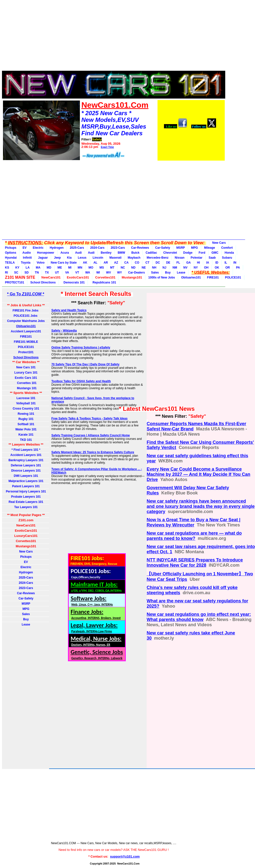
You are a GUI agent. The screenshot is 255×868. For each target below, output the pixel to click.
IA (208, 263)
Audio (27, 253)
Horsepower (46, 253)
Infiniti (27, 258)
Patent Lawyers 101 (26, 486)
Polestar (197, 258)
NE (144, 268)
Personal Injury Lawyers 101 (26, 491)
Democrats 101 (73, 282)
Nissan (179, 258)
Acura (65, 253)
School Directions (43, 282)
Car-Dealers (137, 273)
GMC (215, 253)
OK (217, 268)
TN (37, 273)
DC (158, 263)
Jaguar (43, 258)
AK (85, 263)
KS (7, 268)
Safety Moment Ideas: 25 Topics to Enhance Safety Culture (93, 452)
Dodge (188, 253)
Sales (155, 273)
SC (16, 273)
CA (126, 263)
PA (238, 268)
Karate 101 (26, 435)
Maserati (115, 258)
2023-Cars (118, 248)
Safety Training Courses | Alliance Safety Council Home (91, 435)
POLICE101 (233, 278)
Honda (229, 253)
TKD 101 (26, 440)
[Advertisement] (114, 37)
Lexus (82, 258)
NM (175, 268)
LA (28, 268)
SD (27, 273)
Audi (79, 253)
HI (198, 263)
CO (137, 263)
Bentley (106, 253)
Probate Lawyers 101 (26, 497)
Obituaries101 (191, 278)
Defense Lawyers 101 (26, 465)
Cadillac (151, 253)
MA (38, 268)
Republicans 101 (103, 282)
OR (227, 268)
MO (91, 268)
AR (106, 263)
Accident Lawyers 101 (26, 455)
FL (178, 263)
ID (217, 263)
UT (57, 273)
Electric (38, 248)
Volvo (41, 263)
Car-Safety (163, 248)
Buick (135, 253)
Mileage (210, 248)
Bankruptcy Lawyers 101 (26, 460)
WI (98, 273)
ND (133, 268)
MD (49, 268)
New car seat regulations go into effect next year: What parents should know (199, 617)
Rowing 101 (26, 414)
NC (123, 268)
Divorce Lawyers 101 (26, 471)
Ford (202, 253)
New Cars (219, 243)
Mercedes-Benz (158, 258)
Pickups (11, 248)
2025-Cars (77, 248)
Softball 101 (26, 424)
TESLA (10, 263)
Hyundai (11, 258)
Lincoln (98, 258)
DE (168, 263)
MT (112, 268)
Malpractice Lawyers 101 (26, 481)
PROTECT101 (15, 282)
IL (226, 263)
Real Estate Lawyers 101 (26, 502)
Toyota (26, 263)
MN (80, 268)
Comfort (227, 248)
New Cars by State (64, 263)
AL (96, 263)
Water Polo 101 (26, 429)
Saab (212, 258)
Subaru (227, 258)
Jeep (57, 258)
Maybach (134, 258)
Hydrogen (57, 248)
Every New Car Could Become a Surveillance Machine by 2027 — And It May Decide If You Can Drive (198, 474)
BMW (121, 253)
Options (11, 253)
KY (17, 268)
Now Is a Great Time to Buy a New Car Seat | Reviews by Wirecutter (193, 522)
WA (88, 273)
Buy (168, 273)
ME (60, 268)
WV (109, 273)
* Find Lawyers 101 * (26, 450)
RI (6, 273)
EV (25, 248)
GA (189, 263)
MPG (194, 248)
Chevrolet (170, 253)
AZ (116, 263)
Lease (181, 273)
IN (235, 263)
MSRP (181, 248)
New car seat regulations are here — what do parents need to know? (194, 536)
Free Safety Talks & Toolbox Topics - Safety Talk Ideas (89, 418)
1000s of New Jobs (162, 278)
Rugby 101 (26, 419)
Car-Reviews (140, 248)
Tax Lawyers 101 (26, 507)
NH (154, 268)
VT (77, 273)
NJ (164, 268)
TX (47, 273)
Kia (69, 258)
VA (67, 273)
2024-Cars (97, 248)
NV (185, 268)
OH (206, 268)
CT (147, 263)
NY (196, 268)
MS (102, 268)
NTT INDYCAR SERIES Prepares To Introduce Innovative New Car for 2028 (195, 563)
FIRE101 (213, 278)
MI (70, 268)
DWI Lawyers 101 (26, 476)
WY (119, 273)
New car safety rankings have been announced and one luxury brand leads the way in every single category (201, 506)
